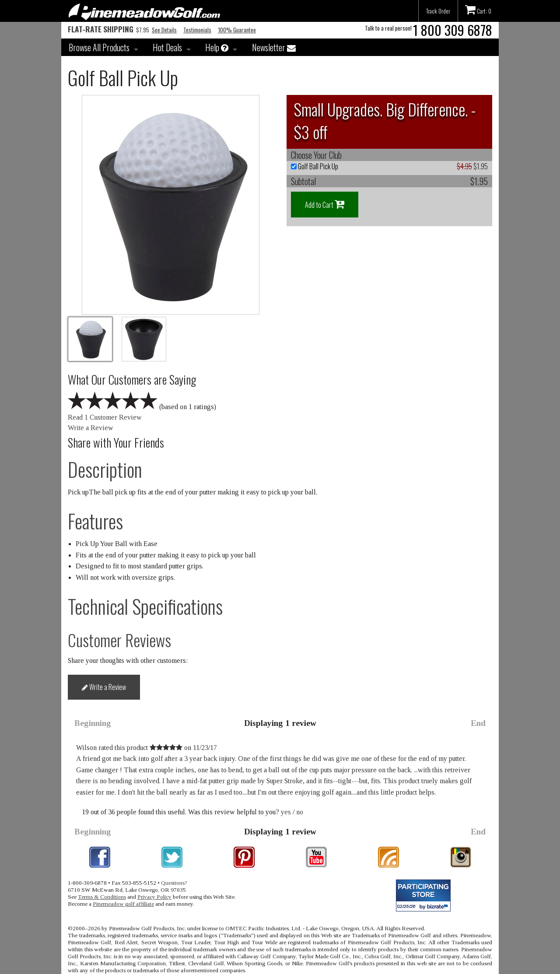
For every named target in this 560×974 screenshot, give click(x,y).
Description (105, 469)
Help (217, 47)
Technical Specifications (145, 606)
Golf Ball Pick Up (315, 166)
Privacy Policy (154, 897)
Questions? (174, 883)
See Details (164, 30)
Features (95, 521)
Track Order (438, 11)
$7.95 (108, 30)
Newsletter (274, 47)
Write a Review (91, 428)
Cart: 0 (478, 10)
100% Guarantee (237, 30)
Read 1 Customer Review (105, 417)
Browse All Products (99, 47)
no (300, 812)
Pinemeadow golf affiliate (123, 904)
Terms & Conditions (102, 897)
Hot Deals (167, 47)
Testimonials (197, 30)
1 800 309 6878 (453, 30)
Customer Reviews (119, 640)
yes (286, 812)
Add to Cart (325, 204)
